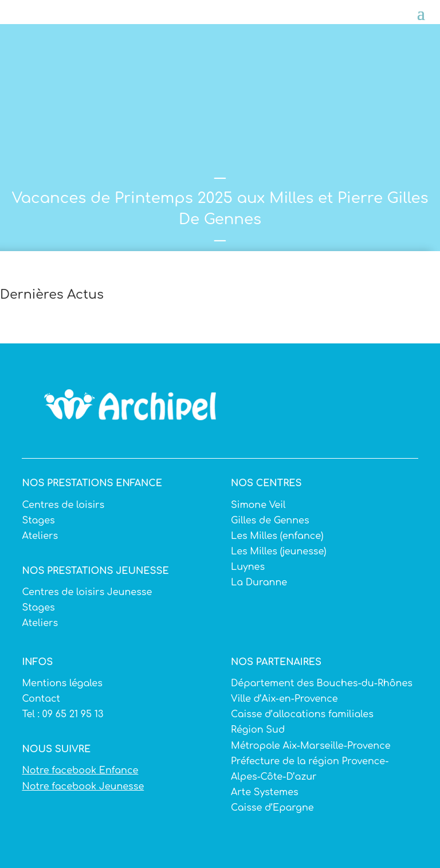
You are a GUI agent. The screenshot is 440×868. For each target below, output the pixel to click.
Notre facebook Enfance (80, 771)
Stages (38, 521)
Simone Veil (258, 505)
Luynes (248, 567)
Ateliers (40, 536)
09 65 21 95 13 (72, 714)
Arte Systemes (265, 792)
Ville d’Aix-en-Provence (284, 699)
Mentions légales (62, 683)
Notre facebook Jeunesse (83, 787)
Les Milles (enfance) (277, 536)
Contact (41, 699)
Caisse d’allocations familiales (302, 714)
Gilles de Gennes (270, 521)
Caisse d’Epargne (272, 808)
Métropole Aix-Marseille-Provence (311, 746)
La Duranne (259, 582)
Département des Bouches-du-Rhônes (322, 683)
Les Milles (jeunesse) (279, 552)
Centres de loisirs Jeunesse (87, 592)
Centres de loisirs (63, 505)
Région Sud (258, 730)
